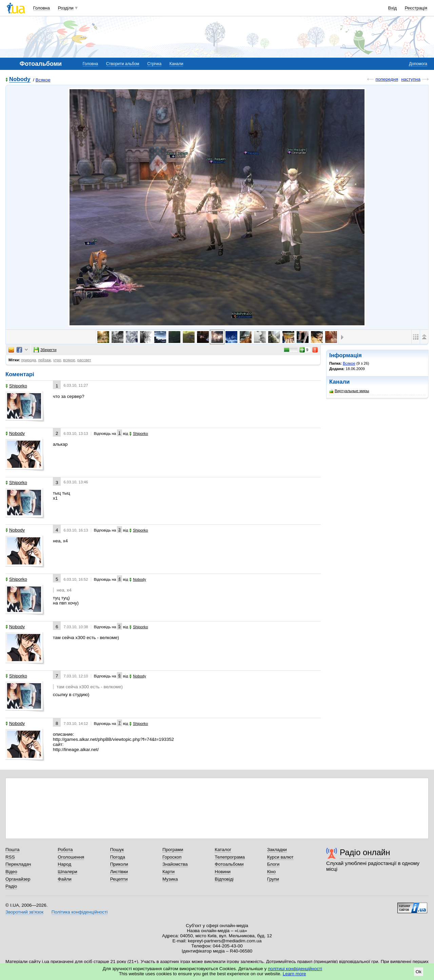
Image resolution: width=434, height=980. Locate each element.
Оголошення (71, 857)
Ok (419, 972)
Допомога (418, 64)
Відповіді (224, 879)
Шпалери (67, 872)
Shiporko (16, 386)
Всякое (43, 80)
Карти (169, 872)
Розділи (66, 8)
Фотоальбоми (229, 864)
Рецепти (119, 879)
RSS (10, 857)
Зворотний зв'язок (24, 912)
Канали (176, 64)
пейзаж (45, 360)
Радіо (11, 886)
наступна (411, 79)
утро (57, 360)
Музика (170, 879)
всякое (69, 360)
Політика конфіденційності (80, 912)
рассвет (84, 360)
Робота (65, 850)
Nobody (20, 80)
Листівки (119, 872)
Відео (11, 872)
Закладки (277, 850)
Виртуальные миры (349, 391)
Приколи (119, 864)
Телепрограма (230, 857)
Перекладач (18, 864)
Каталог (223, 850)
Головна (42, 8)
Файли (65, 879)
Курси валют (280, 857)
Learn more (294, 974)
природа (29, 360)
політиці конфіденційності (295, 969)
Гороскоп (172, 857)
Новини (223, 872)
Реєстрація (416, 8)
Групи (273, 879)
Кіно (272, 872)
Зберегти (45, 350)
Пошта (12, 850)
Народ (64, 864)
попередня (387, 79)
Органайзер (18, 879)
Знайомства (175, 864)
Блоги (273, 864)
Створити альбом (123, 64)
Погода (118, 857)
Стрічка (154, 64)
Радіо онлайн (365, 852)
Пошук (117, 850)
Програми (173, 850)
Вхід (393, 8)
